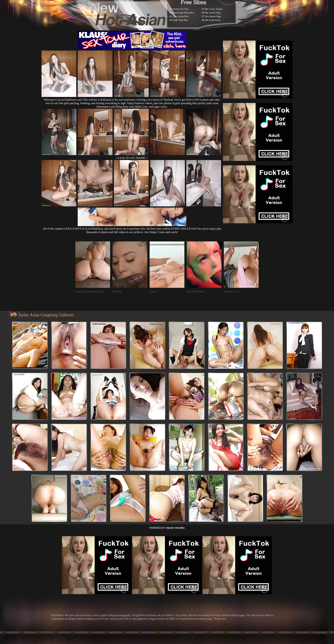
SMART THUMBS (175, 528)
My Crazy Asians (214, 9)
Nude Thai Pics (180, 20)
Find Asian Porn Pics (183, 13)
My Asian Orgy (213, 13)
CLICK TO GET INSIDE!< (132, 158)
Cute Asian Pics (181, 16)
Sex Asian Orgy (213, 16)
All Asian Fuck (213, 20)
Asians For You (180, 9)
